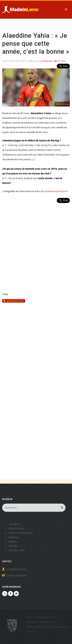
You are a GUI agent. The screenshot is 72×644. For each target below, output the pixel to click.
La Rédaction (46, 61)
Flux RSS (13, 550)
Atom (22, 550)
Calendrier (14, 524)
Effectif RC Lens (16, 528)
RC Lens (62, 61)
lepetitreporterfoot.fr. (56, 191)
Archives (13, 542)
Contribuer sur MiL (17, 569)
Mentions (13, 537)
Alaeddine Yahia (14, 301)
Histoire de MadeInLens (21, 533)
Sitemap (13, 546)
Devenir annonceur (17, 575)
